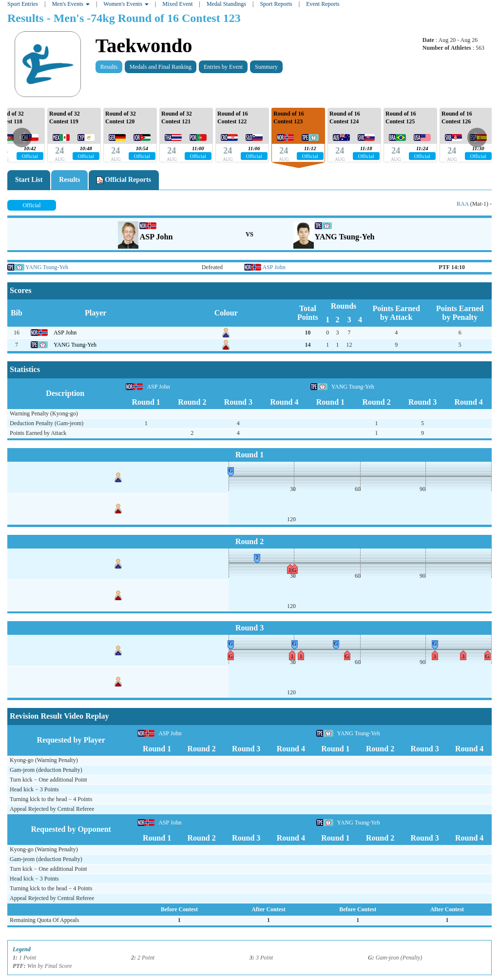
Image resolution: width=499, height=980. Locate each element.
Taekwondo (144, 46)
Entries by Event (223, 67)
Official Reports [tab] (124, 180)
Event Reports (323, 4)
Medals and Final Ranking (161, 67)
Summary (266, 67)
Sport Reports (276, 4)
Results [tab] (69, 180)
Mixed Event (177, 4)
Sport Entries (23, 4)
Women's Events (126, 4)
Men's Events (71, 4)
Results (109, 67)
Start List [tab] (29, 180)
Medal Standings (226, 4)
